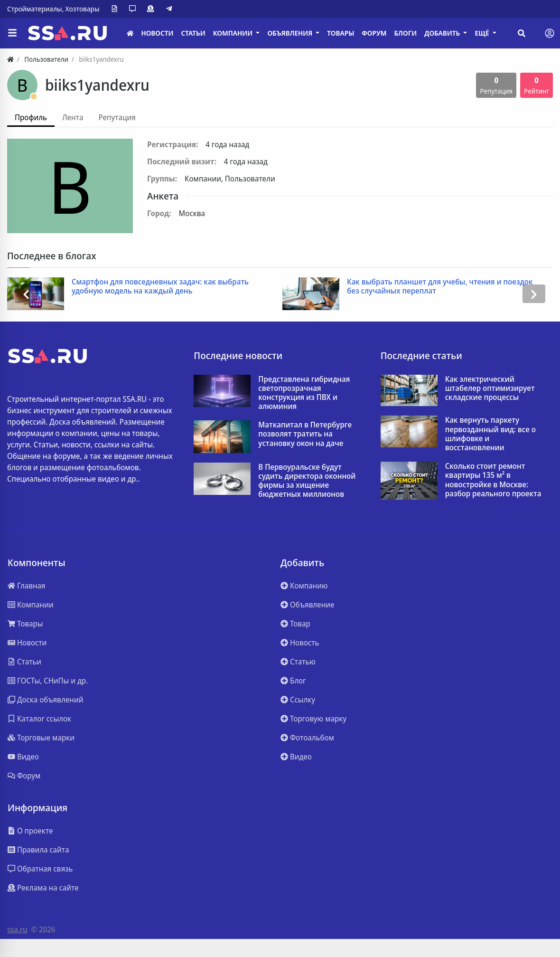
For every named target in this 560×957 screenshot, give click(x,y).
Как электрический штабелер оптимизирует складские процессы (490, 388)
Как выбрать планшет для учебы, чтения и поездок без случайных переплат (440, 286)
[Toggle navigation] (550, 33)
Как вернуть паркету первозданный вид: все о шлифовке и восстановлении (490, 434)
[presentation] (26, 294)
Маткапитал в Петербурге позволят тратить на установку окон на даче (305, 434)
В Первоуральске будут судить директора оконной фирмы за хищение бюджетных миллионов (307, 481)
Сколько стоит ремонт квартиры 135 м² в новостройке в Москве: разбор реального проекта (493, 480)
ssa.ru (17, 929)
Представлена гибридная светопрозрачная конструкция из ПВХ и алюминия (304, 393)
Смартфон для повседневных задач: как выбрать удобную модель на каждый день (160, 286)
